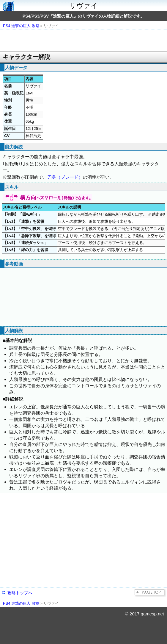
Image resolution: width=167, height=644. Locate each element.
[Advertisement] (83, 41)
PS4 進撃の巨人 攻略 (21, 26)
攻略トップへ (20, 593)
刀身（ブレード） (65, 177)
